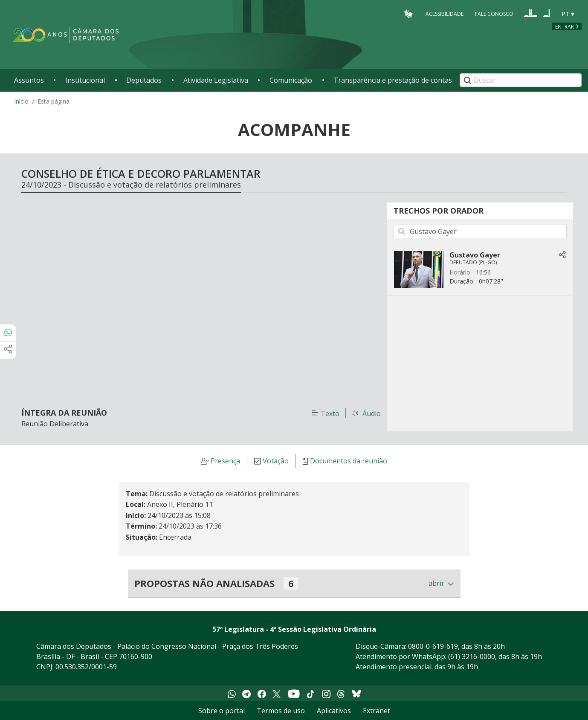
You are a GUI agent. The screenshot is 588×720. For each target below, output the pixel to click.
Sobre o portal (222, 711)
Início (21, 101)
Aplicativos (334, 711)
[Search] (521, 80)
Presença (225, 461)
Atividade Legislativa (216, 80)
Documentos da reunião (349, 461)
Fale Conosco (494, 13)
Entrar (565, 27)
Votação (276, 461)
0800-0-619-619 (433, 646)
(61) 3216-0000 (472, 656)
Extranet (377, 711)
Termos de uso (281, 711)
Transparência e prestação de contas (393, 80)
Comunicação (291, 80)
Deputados (144, 80)
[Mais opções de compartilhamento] (8, 350)
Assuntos (29, 80)
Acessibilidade (445, 13)
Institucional (85, 80)
